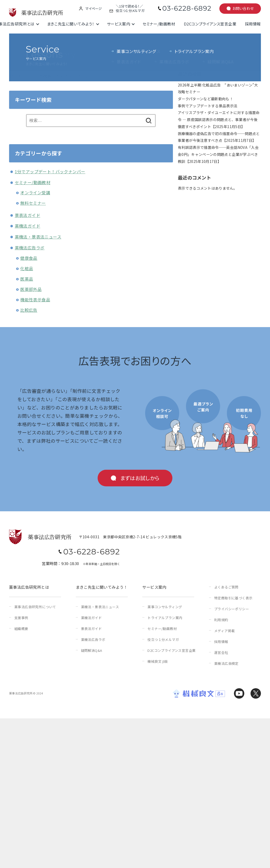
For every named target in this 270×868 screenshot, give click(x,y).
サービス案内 (119, 24)
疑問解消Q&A (92, 650)
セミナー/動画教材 (159, 24)
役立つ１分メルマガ (163, 640)
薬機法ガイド (28, 226)
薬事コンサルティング (165, 607)
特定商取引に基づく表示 (233, 598)
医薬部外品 (31, 289)
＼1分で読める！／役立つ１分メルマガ (130, 9)
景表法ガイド (28, 215)
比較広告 (29, 310)
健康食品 (29, 258)
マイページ (94, 9)
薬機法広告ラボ (30, 248)
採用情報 (253, 24)
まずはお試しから (140, 478)
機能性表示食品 (35, 300)
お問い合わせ (243, 8)
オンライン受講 (35, 193)
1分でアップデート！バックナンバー (50, 171)
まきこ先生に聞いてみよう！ (71, 24)
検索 (182, 46)
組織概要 (21, 629)
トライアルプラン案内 (165, 618)
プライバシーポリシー (232, 609)
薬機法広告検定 (226, 663)
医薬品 (27, 279)
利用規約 (221, 620)
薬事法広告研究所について (35, 607)
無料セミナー (33, 203)
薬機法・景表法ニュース (38, 237)
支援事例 (21, 618)
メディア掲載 (224, 631)
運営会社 (221, 652)
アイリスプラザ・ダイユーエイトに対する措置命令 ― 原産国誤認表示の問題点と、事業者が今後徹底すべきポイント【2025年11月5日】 (219, 119)
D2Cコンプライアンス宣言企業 (210, 24)
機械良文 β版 (158, 661)
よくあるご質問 (226, 587)
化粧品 (27, 268)
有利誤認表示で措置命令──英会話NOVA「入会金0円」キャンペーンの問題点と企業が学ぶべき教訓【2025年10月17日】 (218, 154)
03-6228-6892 (187, 8)
